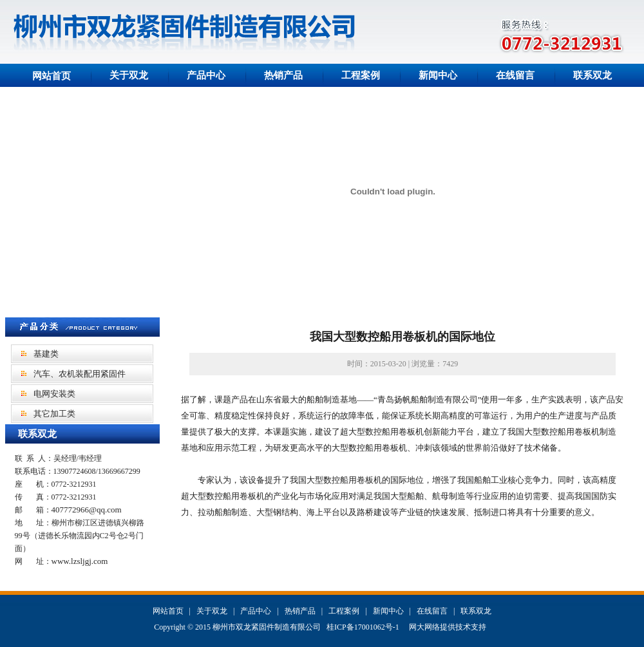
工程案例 (361, 75)
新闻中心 (438, 75)
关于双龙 (129, 75)
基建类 (46, 354)
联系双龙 (592, 75)
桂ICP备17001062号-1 (363, 627)
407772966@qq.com (87, 510)
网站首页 (52, 76)
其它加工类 (54, 414)
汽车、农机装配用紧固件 (80, 374)
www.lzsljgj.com (80, 561)
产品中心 (206, 75)
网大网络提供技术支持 (448, 627)
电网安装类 (54, 394)
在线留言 (515, 75)
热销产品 (283, 75)
